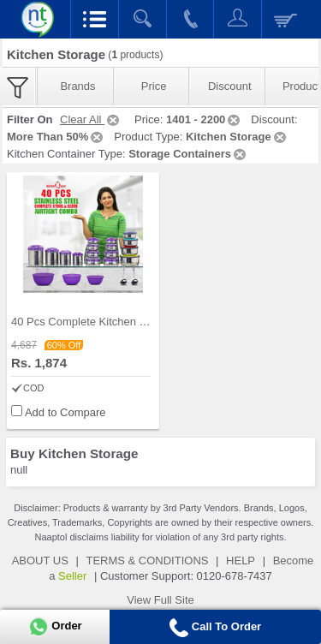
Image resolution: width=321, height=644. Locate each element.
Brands (77, 86)
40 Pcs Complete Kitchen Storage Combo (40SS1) (136, 322)
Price (154, 86)
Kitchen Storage (237, 137)
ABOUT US (40, 561)
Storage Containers (188, 154)
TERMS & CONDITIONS (147, 561)
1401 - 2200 (204, 119)
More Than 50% (56, 137)
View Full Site (160, 600)
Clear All (91, 119)
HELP (241, 561)
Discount (230, 86)
